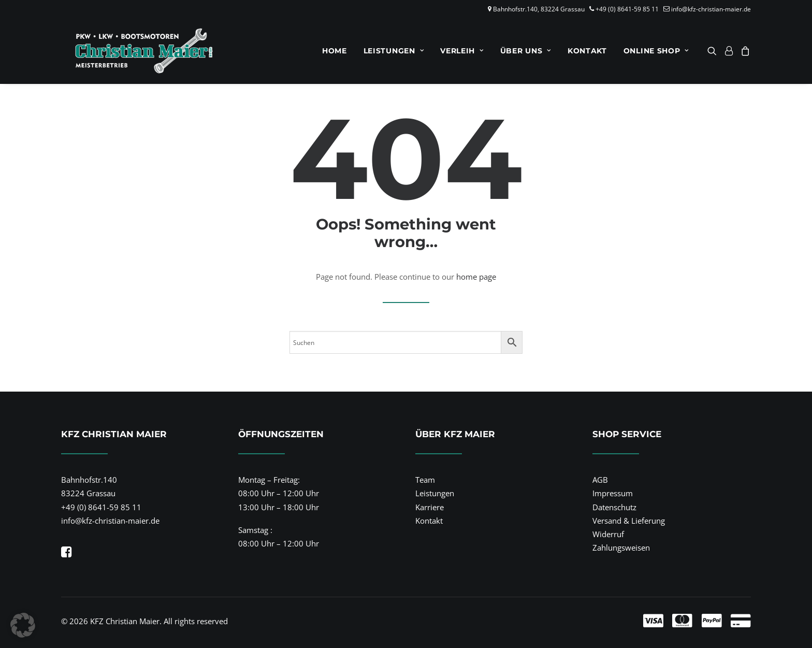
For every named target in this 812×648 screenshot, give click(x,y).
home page (476, 277)
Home (335, 51)
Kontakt (587, 51)
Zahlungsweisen (621, 548)
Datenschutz (614, 507)
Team (425, 480)
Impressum (613, 493)
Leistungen (394, 51)
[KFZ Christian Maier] (132, 51)
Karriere (430, 507)
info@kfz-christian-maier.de (711, 9)
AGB (600, 480)
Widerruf (608, 534)
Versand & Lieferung (629, 521)
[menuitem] (335, 51)
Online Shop (656, 51)
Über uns (526, 51)
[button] (714, 51)
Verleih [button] (462, 51)
